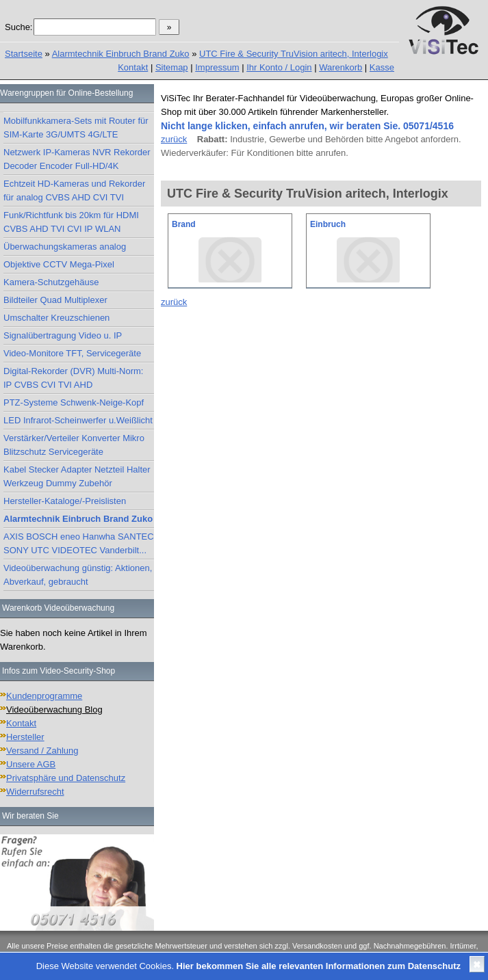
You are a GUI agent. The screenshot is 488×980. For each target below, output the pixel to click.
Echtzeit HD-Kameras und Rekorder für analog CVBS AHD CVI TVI (74, 190)
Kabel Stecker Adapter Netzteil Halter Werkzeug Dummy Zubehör (77, 476)
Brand (184, 224)
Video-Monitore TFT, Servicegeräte (72, 353)
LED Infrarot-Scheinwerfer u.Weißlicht (78, 420)
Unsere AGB (31, 764)
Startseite (24, 54)
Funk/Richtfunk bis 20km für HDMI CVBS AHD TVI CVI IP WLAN (71, 222)
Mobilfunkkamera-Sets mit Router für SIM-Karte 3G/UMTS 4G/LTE (76, 128)
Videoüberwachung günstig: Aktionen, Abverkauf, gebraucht (78, 575)
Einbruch (328, 224)
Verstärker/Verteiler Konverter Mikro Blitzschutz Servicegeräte (74, 445)
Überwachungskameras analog (65, 247)
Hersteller (25, 737)
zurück (174, 139)
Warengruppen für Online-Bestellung (66, 93)
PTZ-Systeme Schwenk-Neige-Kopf (74, 402)
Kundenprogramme (44, 696)
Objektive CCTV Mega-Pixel (59, 264)
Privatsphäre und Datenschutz (66, 778)
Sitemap (172, 67)
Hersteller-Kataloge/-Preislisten (65, 501)
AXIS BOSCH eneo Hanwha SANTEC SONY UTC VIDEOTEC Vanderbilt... (79, 543)
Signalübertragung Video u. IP (63, 335)
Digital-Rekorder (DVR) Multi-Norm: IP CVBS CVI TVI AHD (73, 378)
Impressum (217, 67)
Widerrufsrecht (35, 792)
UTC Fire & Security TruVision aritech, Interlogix (294, 54)
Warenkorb (341, 67)
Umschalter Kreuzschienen (56, 318)
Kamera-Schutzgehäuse (51, 282)
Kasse (382, 67)
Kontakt (133, 67)
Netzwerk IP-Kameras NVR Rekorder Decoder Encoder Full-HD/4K (77, 159)
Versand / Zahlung (42, 751)
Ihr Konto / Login (279, 67)
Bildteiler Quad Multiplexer (55, 300)
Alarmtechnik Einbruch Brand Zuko (121, 54)
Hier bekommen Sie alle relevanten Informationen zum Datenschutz (319, 966)
